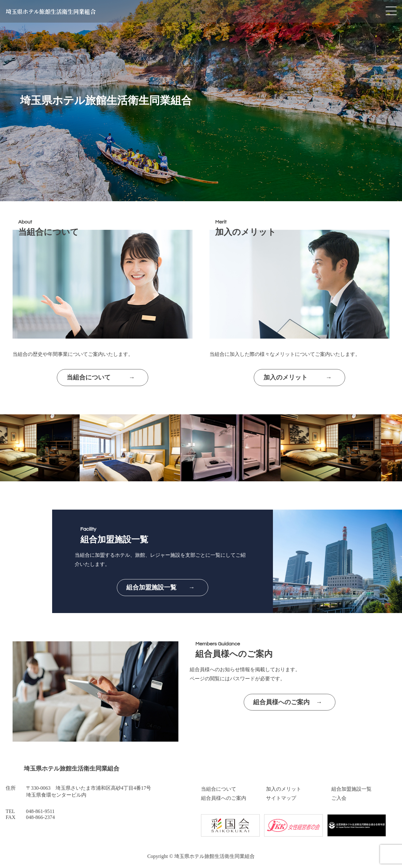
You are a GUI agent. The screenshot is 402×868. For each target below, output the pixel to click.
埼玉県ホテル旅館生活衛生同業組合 (51, 11)
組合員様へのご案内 (224, 798)
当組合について (219, 789)
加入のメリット (284, 789)
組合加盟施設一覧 (351, 789)
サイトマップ (281, 798)
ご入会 (339, 798)
